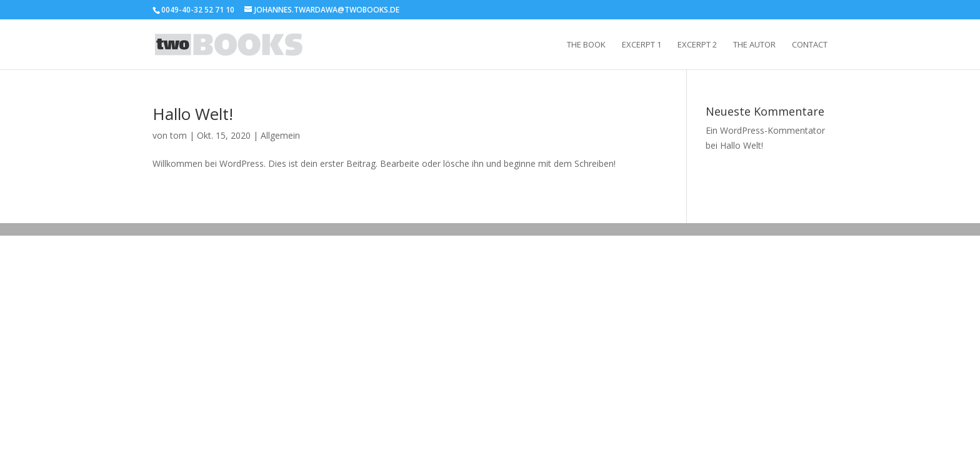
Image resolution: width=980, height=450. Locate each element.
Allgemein (280, 135)
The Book (586, 45)
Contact (810, 45)
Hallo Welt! (193, 114)
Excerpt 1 (642, 45)
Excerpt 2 (697, 45)
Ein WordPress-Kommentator (765, 130)
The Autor (754, 45)
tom (178, 135)
